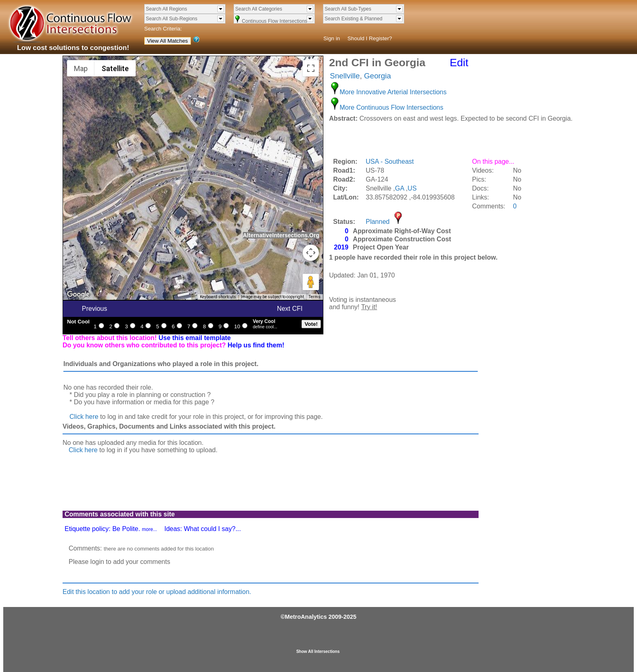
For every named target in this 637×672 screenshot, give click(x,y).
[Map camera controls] (311, 253)
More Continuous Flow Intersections (391, 107)
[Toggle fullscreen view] (311, 68)
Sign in (332, 38)
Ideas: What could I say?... (203, 529)
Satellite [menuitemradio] (115, 68)
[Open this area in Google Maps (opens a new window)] (78, 295)
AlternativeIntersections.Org (281, 235)
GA (399, 188)
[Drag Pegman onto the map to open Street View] (311, 282)
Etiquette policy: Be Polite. (111, 529)
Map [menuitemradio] (81, 68)
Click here (84, 417)
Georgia (377, 76)
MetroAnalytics (306, 617)
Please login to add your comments (119, 562)
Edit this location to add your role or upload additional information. (157, 592)
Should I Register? (370, 38)
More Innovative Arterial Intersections (393, 92)
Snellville (345, 76)
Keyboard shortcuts (218, 297)
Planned (378, 222)
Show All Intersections (318, 651)
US (412, 188)
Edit (459, 63)
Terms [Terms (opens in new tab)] (315, 297)
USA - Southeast (390, 161)
